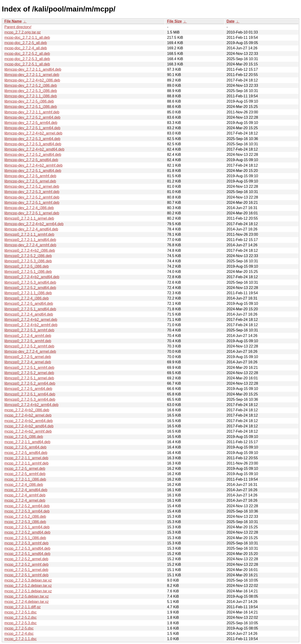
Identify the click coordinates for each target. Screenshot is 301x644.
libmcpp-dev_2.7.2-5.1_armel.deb (32, 213)
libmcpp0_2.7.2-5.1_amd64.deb (30, 309)
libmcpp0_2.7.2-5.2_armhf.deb (29, 346)
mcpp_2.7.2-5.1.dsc (21, 612)
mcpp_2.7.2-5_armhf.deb (25, 474)
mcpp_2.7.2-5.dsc (19, 628)
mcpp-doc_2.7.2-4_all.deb (26, 48)
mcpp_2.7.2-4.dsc (19, 634)
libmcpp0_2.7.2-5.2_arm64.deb (30, 383)
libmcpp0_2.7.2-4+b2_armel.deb (31, 320)
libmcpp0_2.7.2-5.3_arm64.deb (30, 399)
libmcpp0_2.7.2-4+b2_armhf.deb (31, 325)
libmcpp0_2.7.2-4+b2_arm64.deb (31, 405)
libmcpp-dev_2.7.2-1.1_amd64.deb (33, 69)
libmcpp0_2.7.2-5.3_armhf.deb (29, 330)
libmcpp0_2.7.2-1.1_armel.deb (29, 218)
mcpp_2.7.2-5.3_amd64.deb (27, 548)
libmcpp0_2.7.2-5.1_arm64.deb (30, 394)
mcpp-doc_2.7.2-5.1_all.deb (27, 64)
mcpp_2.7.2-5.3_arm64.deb (27, 511)
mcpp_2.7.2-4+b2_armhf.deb (28, 431)
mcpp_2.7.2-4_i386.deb (24, 485)
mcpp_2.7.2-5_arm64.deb (25, 447)
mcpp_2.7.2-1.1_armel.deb (26, 458)
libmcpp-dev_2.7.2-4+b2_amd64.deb (34, 149)
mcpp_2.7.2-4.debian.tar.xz (27, 602)
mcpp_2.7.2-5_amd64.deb (26, 453)
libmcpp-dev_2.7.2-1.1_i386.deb (31, 96)
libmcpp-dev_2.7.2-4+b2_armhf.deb (33, 165)
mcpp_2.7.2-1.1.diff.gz (23, 607)
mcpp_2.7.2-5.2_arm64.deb (27, 506)
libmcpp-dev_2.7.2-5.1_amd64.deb (33, 171)
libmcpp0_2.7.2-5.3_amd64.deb (30, 282)
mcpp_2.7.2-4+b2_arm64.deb (28, 421)
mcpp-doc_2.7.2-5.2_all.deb (27, 54)
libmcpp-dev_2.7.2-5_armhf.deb (30, 176)
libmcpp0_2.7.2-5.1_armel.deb (29, 378)
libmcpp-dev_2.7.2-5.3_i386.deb (31, 91)
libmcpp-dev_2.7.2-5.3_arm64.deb (32, 139)
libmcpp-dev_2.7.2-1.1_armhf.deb (32, 112)
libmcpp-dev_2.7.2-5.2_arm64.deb (32, 117)
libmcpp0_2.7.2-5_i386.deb (27, 266)
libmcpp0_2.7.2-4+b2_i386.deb (30, 251)
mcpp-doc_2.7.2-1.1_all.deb (27, 38)
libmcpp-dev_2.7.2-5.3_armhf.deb (32, 192)
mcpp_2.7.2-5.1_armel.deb (26, 570)
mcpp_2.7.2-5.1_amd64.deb (27, 554)
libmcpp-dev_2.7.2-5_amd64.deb (31, 160)
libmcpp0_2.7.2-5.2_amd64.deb (30, 288)
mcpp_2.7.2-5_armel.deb (25, 469)
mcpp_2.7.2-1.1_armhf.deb (26, 463)
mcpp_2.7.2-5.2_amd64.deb (27, 532)
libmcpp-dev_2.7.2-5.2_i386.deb (31, 85)
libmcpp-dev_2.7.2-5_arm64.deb (31, 123)
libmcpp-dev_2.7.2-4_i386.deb (29, 208)
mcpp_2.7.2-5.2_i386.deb (25, 517)
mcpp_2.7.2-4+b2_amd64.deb (29, 426)
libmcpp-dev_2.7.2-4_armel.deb (30, 351)
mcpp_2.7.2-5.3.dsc (21, 623)
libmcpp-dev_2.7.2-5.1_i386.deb (31, 107)
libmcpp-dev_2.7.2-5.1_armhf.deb (32, 203)
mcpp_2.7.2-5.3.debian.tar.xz (28, 580)
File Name (13, 21)
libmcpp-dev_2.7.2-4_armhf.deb (30, 245)
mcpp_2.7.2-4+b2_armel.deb (28, 415)
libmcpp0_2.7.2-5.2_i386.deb (28, 256)
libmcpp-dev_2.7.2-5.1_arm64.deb (32, 128)
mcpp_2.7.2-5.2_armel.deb (26, 559)
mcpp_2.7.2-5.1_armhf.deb (26, 575)
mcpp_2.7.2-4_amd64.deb (26, 490)
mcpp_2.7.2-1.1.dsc (21, 639)
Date (231, 21)
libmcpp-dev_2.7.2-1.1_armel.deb (32, 75)
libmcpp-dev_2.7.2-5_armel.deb (30, 181)
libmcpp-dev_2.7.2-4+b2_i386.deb (32, 80)
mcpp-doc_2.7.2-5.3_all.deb (27, 59)
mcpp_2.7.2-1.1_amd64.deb (27, 442)
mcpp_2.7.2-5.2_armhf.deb (26, 564)
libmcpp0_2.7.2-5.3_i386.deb (28, 261)
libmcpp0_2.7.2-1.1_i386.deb (28, 293)
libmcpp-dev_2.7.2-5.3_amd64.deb (33, 144)
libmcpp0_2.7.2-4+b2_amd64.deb (32, 277)
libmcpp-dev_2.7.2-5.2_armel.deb (32, 186)
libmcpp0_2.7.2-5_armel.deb (28, 357)
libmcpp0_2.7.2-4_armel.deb (28, 362)
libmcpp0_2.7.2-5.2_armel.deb (29, 373)
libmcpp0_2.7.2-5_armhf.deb (28, 341)
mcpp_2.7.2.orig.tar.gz (23, 32)
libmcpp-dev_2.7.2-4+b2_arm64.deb (34, 224)
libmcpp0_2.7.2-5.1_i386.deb (28, 272)
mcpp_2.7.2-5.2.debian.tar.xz (28, 586)
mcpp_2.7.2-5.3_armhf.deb (26, 543)
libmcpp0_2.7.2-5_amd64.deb (29, 304)
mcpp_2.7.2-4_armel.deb (25, 500)
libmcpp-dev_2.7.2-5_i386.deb (29, 101)
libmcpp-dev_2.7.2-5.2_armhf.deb (32, 197)
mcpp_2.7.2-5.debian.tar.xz (27, 596)
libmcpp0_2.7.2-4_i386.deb (27, 298)
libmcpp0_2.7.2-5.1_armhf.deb (29, 368)
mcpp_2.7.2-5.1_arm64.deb (27, 527)
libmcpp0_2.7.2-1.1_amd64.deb (30, 240)
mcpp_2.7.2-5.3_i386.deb (25, 522)
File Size (174, 21)
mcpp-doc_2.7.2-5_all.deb (26, 43)
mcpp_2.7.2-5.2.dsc (21, 617)
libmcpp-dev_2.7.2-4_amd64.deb (31, 229)
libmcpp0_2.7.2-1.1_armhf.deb (29, 234)
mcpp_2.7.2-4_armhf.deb (25, 495)
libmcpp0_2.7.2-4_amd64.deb (29, 314)
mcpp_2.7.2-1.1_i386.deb (25, 479)
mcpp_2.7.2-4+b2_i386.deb (27, 410)
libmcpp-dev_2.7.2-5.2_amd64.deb (33, 155)
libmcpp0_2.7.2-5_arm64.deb (28, 389)
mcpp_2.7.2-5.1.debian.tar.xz (28, 591)
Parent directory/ (18, 27)
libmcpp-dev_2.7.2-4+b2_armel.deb (33, 133)
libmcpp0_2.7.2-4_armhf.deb (28, 336)
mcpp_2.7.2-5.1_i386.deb (25, 538)
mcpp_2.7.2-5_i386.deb (24, 437)
